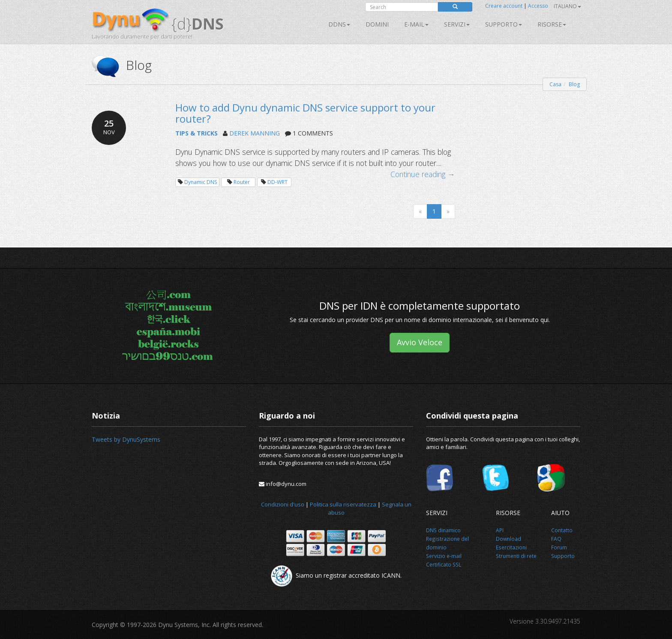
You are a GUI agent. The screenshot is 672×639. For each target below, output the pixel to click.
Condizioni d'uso (283, 504)
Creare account (504, 6)
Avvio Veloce (420, 342)
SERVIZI (457, 24)
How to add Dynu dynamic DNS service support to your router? (305, 113)
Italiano (567, 6)
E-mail (416, 24)
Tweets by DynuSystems (126, 439)
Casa (555, 84)
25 (109, 127)
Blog (574, 84)
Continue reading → (423, 174)
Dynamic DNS (201, 182)
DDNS (339, 24)
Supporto (504, 24)
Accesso (538, 6)
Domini (377, 24)
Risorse (552, 24)
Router (242, 182)
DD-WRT (277, 182)
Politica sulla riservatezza (343, 504)
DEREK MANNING (255, 133)
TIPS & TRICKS (196, 133)
